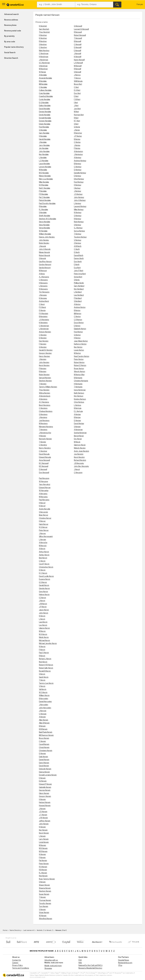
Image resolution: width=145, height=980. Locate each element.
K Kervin (42, 616)
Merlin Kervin (44, 637)
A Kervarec (43, 494)
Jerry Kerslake (44, 145)
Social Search (10, 53)
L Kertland (78, 292)
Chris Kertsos (79, 402)
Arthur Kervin (44, 552)
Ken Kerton (78, 347)
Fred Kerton (78, 332)
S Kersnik (42, 259)
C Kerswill (78, 45)
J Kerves (42, 534)
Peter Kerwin (44, 864)
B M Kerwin (43, 729)
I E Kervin (42, 598)
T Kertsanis (78, 387)
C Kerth (77, 249)
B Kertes (77, 139)
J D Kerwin (43, 812)
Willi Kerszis (78, 81)
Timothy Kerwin (45, 904)
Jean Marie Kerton (81, 341)
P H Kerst (42, 307)
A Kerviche (43, 543)
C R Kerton (78, 320)
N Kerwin (42, 855)
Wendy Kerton (80, 372)
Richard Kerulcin (80, 460)
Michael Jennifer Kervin (48, 644)
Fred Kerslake (44, 127)
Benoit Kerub (79, 436)
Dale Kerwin (43, 757)
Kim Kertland (79, 289)
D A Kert (77, 90)
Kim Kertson (79, 396)
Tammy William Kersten (48, 387)
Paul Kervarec (44, 500)
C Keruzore (78, 473)
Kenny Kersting (45, 448)
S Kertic (77, 280)
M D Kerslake (44, 173)
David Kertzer (79, 424)
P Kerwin (42, 858)
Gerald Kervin (44, 585)
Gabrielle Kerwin (45, 787)
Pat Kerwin (43, 861)
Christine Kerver (45, 518)
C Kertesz (78, 167)
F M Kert (77, 100)
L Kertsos (78, 405)
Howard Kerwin (45, 806)
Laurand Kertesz (80, 207)
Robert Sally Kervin (46, 668)
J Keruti (77, 470)
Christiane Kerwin (46, 751)
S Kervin (42, 674)
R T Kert (77, 121)
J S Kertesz (78, 194)
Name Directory (15, 930)
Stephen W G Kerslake (48, 219)
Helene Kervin (44, 595)
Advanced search (11, 14)
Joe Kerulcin (79, 454)
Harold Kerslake (45, 139)
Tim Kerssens (44, 292)
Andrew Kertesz (80, 161)
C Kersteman (44, 326)
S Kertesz (77, 225)
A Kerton (77, 304)
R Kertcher (78, 133)
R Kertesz (77, 219)
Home (5, 930)
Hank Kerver (44, 524)
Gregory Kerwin (45, 796)
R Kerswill (77, 69)
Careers (15, 963)
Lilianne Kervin (44, 628)
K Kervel (42, 506)
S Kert (76, 124)
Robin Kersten (44, 375)
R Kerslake (43, 207)
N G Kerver (43, 527)
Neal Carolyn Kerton (82, 356)
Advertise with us (51, 960)
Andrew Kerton (80, 307)
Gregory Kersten (45, 353)
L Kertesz (77, 204)
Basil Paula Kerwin (46, 732)
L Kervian (42, 540)
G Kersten (43, 347)
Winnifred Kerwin (46, 919)
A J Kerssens (44, 277)
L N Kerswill (78, 63)
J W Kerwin (43, 818)
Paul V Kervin (44, 653)
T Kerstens (43, 430)
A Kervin (42, 549)
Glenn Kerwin (44, 793)
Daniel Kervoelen (45, 702)
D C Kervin (43, 573)
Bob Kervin (43, 558)
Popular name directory (14, 47)
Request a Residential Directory (90, 968)
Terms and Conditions (21, 968)
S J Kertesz (78, 228)
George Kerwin (45, 790)
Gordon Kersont (45, 265)
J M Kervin (43, 604)
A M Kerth (78, 246)
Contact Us (16, 960)
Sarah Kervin (44, 677)
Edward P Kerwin (45, 784)
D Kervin (42, 570)
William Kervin (44, 696)
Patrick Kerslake (45, 200)
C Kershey (43, 48)
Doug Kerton (79, 323)
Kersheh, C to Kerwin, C (45, 930)
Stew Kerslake (44, 225)
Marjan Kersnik (44, 252)
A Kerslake (43, 75)
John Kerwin (44, 824)
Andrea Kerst (44, 301)
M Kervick (43, 546)
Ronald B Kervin (45, 671)
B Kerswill (77, 41)
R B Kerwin (43, 870)
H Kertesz (78, 185)
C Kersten (43, 335)
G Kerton (77, 335)
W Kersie (42, 72)
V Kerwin (42, 910)
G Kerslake (43, 130)
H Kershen (43, 35)
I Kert (76, 103)
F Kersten (43, 344)
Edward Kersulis (45, 457)
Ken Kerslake (44, 155)
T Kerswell (78, 38)
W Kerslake (43, 231)
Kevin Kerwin (44, 833)
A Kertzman (78, 430)
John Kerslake (44, 152)
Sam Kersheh (44, 29)
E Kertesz (77, 176)
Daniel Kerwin (44, 760)
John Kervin (44, 613)
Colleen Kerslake (45, 90)
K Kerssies (43, 298)
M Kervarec (43, 497)
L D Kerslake (44, 161)
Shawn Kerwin (44, 885)
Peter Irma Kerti (80, 274)
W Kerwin (43, 916)
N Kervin (42, 647)
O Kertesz (78, 216)
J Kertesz (77, 191)
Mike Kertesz (79, 210)
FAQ (80, 960)
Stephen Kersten (45, 381)
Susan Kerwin (44, 894)
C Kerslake (43, 87)
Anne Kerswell (44, 460)
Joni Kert (77, 109)
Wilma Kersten (45, 393)
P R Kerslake (43, 194)
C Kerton (77, 317)
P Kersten (43, 369)
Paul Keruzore (44, 478)
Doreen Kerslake (45, 121)
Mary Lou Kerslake (46, 179)
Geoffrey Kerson (45, 262)
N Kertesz (78, 213)
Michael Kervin (44, 641)
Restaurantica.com (125, 963)
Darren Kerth (79, 259)
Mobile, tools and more (53, 966)
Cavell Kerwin (44, 744)
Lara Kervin (43, 622)
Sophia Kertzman (80, 433)
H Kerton (77, 338)
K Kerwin (42, 827)
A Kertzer (77, 415)
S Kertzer (77, 427)
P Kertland (78, 298)
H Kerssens (43, 283)
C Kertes (77, 142)
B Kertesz (77, 164)
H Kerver (42, 521)
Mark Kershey (44, 51)
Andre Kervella (44, 509)
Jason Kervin (44, 610)
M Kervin (42, 631)
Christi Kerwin (44, 748)
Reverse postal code (13, 31)
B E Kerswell (44, 466)
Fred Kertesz (79, 182)
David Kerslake (44, 109)
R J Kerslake (43, 210)
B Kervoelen (44, 699)
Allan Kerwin (44, 720)
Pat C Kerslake (44, 197)
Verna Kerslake (44, 228)
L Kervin (42, 619)
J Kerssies (43, 295)
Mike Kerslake (44, 182)
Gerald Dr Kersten (46, 350)
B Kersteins (43, 317)
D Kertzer (77, 421)
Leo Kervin (43, 625)
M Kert (76, 112)
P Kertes (77, 148)
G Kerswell (78, 26)
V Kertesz (78, 240)
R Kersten (43, 372)
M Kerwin (42, 845)
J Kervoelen (44, 705)
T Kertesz (78, 234)
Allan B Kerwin (44, 723)
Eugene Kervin (45, 579)
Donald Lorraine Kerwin (48, 775)
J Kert (76, 106)
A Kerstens (43, 399)
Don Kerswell (44, 473)
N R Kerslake (44, 185)
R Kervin (42, 656)
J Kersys (77, 75)
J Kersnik (42, 246)
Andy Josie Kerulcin (81, 451)
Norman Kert (79, 115)
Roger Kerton (79, 369)
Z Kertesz (77, 243)
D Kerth (77, 252)
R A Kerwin (43, 867)
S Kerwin (42, 882)
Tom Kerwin (44, 907)
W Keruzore (43, 482)
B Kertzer (77, 418)
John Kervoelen (45, 708)
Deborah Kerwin (45, 769)
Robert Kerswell (80, 35)
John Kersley (44, 240)
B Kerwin (42, 726)
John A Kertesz (80, 200)
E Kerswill (77, 51)
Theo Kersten (44, 390)
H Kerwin (42, 800)
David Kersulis (44, 454)
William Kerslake (45, 234)
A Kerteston (78, 152)
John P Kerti (79, 271)
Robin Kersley (44, 243)
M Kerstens (43, 424)
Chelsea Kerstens (46, 411)
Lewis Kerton (79, 350)
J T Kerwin (43, 815)
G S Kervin (43, 582)
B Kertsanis (78, 378)
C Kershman (44, 54)
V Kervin (42, 686)
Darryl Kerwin (44, 763)
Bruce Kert (78, 84)
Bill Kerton (78, 314)
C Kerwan (43, 714)
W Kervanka (44, 491)
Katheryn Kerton (80, 344)
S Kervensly (43, 512)
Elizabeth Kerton (80, 329)
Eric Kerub (78, 439)
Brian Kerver (44, 515)
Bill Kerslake (43, 84)
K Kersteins (43, 323)
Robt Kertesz (79, 222)
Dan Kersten (44, 341)
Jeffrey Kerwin (45, 821)
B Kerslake (43, 81)
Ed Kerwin (43, 781)
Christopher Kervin (46, 567)
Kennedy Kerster (45, 439)
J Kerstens (43, 418)
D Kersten (43, 338)
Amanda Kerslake (45, 78)
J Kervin (42, 601)
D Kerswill (78, 48)
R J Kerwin (43, 873)
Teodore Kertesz (80, 237)
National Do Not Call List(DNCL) (91, 965)
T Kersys (77, 78)
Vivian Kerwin (44, 913)
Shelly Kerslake (45, 216)
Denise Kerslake (45, 112)
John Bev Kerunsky (81, 466)
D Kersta (42, 311)
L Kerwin (42, 836)
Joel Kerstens (44, 421)
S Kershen (43, 45)
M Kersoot (43, 271)
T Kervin (42, 680)
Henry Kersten (44, 356)
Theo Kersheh (44, 32)
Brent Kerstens (45, 405)
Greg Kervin (43, 592)
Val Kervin (43, 689)
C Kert (76, 87)
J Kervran (43, 711)
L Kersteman (44, 329)
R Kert (76, 118)
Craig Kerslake (44, 93)
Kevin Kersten (44, 366)
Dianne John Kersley (47, 237)
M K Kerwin (43, 848)
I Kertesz (77, 188)
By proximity (9, 36)
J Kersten (43, 359)
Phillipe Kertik (79, 283)
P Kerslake (43, 191)
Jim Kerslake (44, 148)
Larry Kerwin (44, 839)
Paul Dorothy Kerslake (47, 204)
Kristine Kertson (80, 399)
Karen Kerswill (79, 60)
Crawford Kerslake (46, 96)
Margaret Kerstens (46, 427)
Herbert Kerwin (45, 803)
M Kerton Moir (79, 375)
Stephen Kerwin (45, 891)
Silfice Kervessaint (46, 537)
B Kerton (77, 311)
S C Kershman (44, 63)
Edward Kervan (45, 488)
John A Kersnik (45, 249)
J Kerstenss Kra (45, 433)
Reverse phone (10, 25)
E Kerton (77, 326)
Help (80, 963)
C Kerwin (42, 741)
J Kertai (77, 130)
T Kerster (42, 442)
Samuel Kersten (45, 378)
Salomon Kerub (80, 445)
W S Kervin (43, 693)
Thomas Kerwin (45, 900)
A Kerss (42, 274)
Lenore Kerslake (45, 167)
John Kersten (44, 363)
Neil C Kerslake (45, 188)
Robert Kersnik (44, 256)
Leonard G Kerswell (81, 29)
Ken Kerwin (43, 830)
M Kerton (77, 353)
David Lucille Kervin (46, 576)
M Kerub (77, 442)
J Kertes (77, 145)
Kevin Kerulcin (79, 457)
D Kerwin (42, 754)
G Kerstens (43, 415)
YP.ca (120, 965)
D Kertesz (78, 170)
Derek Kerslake (45, 115)
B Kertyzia (78, 408)
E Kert (76, 96)
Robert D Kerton (80, 366)
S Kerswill (77, 72)
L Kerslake (43, 158)
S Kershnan (43, 66)
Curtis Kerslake (45, 100)
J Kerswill (77, 54)
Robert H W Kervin (46, 665)
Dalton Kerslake (45, 106)
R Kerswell (78, 32)
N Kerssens (43, 289)
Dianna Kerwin (44, 772)
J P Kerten (78, 136)
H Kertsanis (78, 384)
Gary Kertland (79, 286)
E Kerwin (42, 778)
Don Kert (77, 93)
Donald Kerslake (45, 118)
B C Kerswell (44, 463)
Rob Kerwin (43, 876)
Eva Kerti (77, 268)
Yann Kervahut (45, 485)
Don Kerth (78, 262)
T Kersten (43, 384)
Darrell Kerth (79, 256)
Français (140, 4)
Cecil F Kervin (44, 564)
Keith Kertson (79, 393)
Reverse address (11, 20)
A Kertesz (78, 158)
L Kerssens (43, 286)
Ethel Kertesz (79, 179)
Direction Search (11, 58)
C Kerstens (43, 408)
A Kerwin (42, 717)
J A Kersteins (44, 320)
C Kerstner (43, 451)
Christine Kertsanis (81, 381)
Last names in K (29, 930)
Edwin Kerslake (45, 124)
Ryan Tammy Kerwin (47, 879)
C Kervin (42, 561)
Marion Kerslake (45, 176)
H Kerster (42, 436)
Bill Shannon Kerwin (46, 735)
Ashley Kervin (44, 555)
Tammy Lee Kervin (46, 683)
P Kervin (42, 650)
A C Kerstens (44, 402)
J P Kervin (43, 607)
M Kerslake (43, 170)
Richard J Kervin (45, 659)
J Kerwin (42, 809)
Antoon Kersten (45, 332)
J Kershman (44, 60)
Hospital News (124, 960)
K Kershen (43, 38)
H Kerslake (43, 136)
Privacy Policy (17, 965)
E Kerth (77, 265)
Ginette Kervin (44, 589)
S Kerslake (43, 213)
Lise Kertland (79, 295)
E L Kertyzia (78, 411)
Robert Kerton (79, 363)
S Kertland (78, 301)
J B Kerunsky (79, 463)
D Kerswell (43, 470)
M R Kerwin (43, 852)
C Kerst (42, 304)
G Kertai (77, 127)
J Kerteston (78, 155)
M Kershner (43, 69)
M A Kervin (43, 634)
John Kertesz (79, 197)
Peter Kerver (44, 530)
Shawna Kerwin (45, 888)
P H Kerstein (44, 314)
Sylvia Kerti (78, 277)
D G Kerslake (44, 103)
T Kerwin (42, 897)
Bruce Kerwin (44, 738)
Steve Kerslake (45, 222)
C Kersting (43, 445)
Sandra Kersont (45, 268)
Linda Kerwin (44, 842)
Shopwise (48, 968)
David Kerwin (44, 766)
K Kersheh (43, 26)
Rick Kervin (43, 662)
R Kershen (43, 41)
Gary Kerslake (44, 133)
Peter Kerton (79, 359)
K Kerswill (78, 57)
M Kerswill (78, 66)
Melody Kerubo (80, 448)
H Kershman (44, 57)
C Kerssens (43, 280)
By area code (10, 42)
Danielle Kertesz (80, 173)
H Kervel (42, 503)
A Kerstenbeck (45, 396)
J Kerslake (43, 142)
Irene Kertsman (80, 390)
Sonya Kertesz (79, 231)
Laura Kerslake (44, 164)
